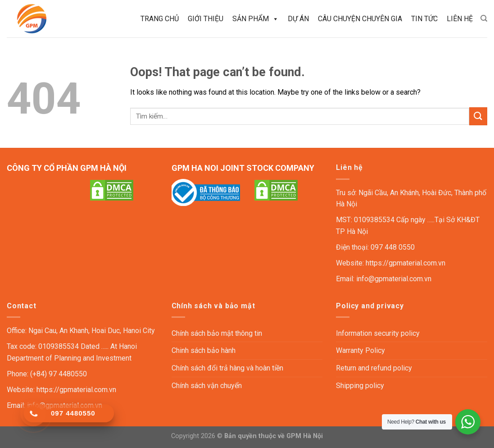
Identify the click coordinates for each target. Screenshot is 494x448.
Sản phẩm (256, 19)
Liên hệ (460, 19)
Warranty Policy (360, 350)
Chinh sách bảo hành (204, 350)
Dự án (298, 19)
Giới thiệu (206, 19)
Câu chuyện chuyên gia (360, 19)
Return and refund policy (374, 368)
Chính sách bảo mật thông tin (217, 333)
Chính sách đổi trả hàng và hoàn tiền (227, 368)
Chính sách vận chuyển (207, 386)
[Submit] (478, 116)
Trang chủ (160, 19)
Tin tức (424, 19)
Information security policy (378, 333)
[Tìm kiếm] (484, 18)
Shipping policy (360, 386)
